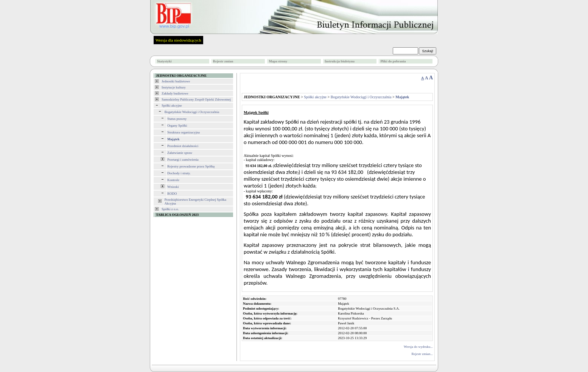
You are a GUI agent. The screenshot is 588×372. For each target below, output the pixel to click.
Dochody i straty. (179, 173)
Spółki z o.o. (170, 209)
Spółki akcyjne (172, 105)
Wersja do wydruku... (418, 347)
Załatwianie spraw (180, 153)
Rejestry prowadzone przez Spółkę (191, 166)
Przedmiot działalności (183, 146)
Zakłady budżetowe (175, 93)
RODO (172, 194)
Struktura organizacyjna (184, 132)
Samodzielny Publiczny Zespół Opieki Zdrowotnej (196, 99)
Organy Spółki (177, 126)
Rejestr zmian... (422, 354)
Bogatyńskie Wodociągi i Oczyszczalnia (192, 112)
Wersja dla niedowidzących (178, 40)
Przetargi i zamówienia (183, 160)
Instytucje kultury (174, 87)
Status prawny (177, 119)
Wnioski (173, 187)
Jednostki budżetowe (176, 81)
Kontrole (173, 180)
